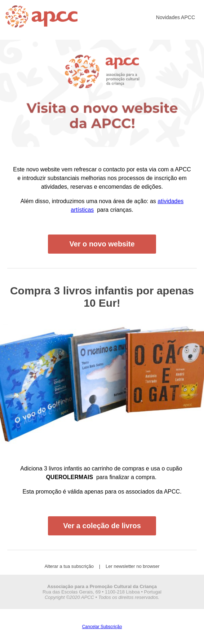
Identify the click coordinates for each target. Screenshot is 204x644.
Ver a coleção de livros (102, 526)
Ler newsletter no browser (133, 566)
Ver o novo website (102, 244)
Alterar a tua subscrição (69, 566)
